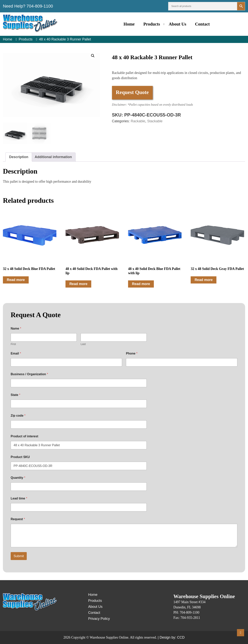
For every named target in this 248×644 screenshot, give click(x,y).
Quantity (18, 478)
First (13, 344)
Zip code (18, 416)
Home (129, 24)
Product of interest (24, 436)
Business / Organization (29, 374)
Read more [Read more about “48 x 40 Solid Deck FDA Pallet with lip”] (78, 284)
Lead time (19, 498)
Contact (202, 24)
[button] (93, 56)
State (15, 395)
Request (18, 519)
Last (83, 344)
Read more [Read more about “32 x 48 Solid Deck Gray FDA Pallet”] (204, 280)
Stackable (155, 121)
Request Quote (132, 92)
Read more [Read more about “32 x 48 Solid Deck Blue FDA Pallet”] (16, 280)
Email (16, 353)
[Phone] (182, 362)
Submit (19, 556)
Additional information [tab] (53, 157)
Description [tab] (19, 157)
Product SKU (20, 457)
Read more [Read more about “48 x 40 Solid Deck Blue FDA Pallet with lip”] (141, 284)
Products (152, 24)
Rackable (138, 121)
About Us (178, 24)
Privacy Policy (99, 619)
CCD (181, 637)
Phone (132, 353)
